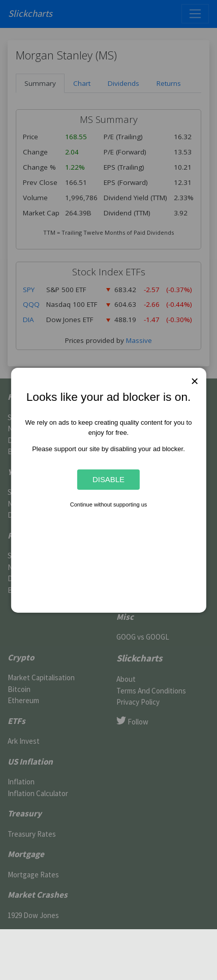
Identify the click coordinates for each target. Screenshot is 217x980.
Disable (108, 479)
